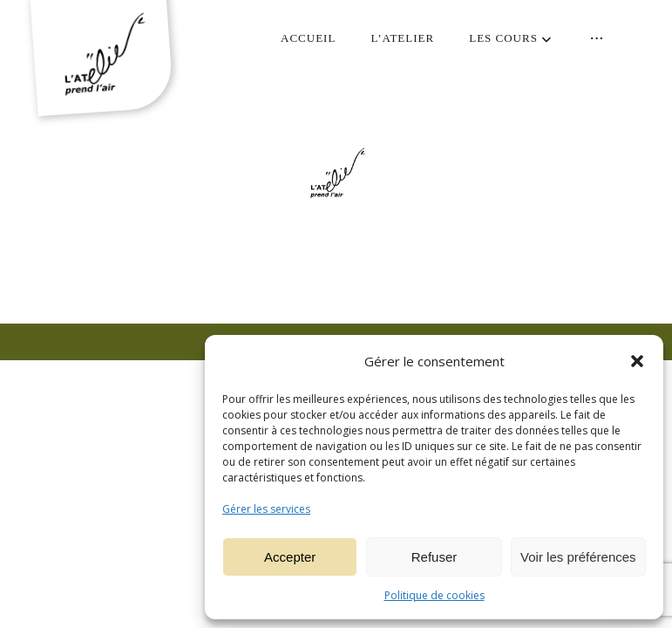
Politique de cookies (434, 595)
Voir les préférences (578, 557)
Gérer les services (266, 509)
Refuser (434, 557)
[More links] (597, 38)
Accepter (290, 557)
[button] (637, 361)
